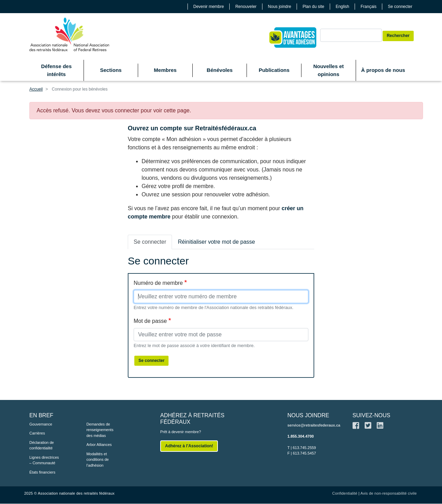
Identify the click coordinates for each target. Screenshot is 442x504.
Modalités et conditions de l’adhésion (98, 460)
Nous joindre (280, 7)
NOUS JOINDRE (308, 415)
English (342, 7)
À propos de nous (383, 70)
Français (368, 7)
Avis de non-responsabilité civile (389, 493)
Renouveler (246, 7)
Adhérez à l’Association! (189, 446)
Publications (274, 70)
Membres (165, 70)
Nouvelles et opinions (328, 70)
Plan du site (313, 7)
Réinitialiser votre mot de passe (216, 242)
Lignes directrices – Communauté (44, 460)
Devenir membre (209, 7)
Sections (111, 70)
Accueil (36, 89)
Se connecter (400, 7)
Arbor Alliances (99, 445)
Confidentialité (345, 493)
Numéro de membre (158, 283)
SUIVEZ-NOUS (371, 415)
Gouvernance (41, 424)
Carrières (37, 433)
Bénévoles (220, 70)
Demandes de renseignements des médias (100, 430)
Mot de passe (150, 321)
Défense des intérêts (56, 70)
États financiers (42, 472)
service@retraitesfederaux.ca (314, 425)
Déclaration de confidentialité (42, 445)
